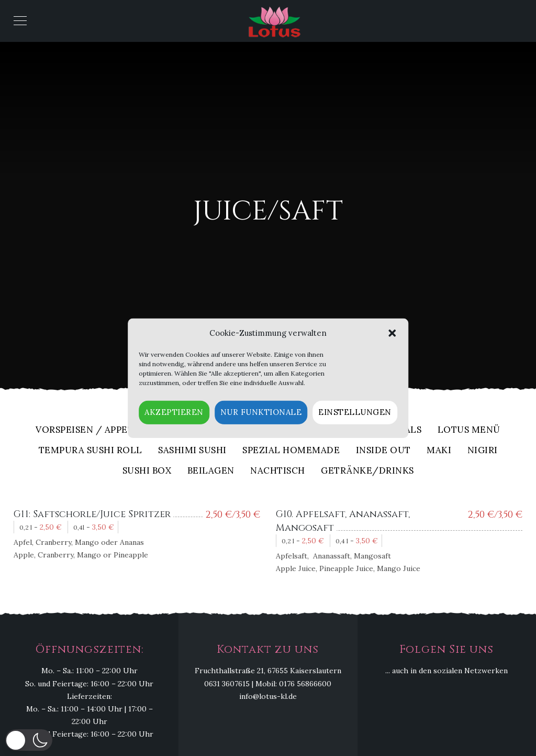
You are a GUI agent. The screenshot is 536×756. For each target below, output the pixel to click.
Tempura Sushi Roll (91, 451)
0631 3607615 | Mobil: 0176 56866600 (268, 684)
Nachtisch (278, 471)
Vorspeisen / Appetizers (98, 430)
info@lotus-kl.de (268, 696)
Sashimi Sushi (192, 451)
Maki (439, 451)
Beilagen (211, 471)
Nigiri (483, 451)
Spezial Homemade (291, 451)
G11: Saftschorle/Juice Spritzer (92, 514)
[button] (392, 333)
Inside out (383, 451)
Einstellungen (355, 412)
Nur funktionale (261, 412)
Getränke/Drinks (367, 471)
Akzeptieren (174, 412)
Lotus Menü (469, 430)
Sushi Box (147, 471)
